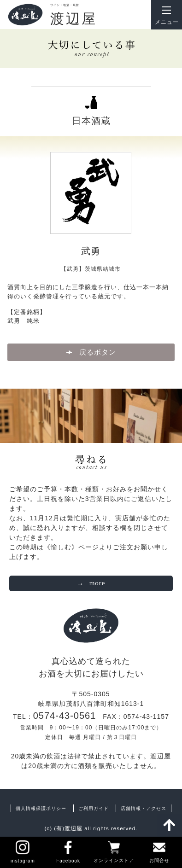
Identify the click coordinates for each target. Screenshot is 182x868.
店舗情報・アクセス (144, 808)
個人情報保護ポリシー (41, 808)
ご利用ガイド (94, 808)
